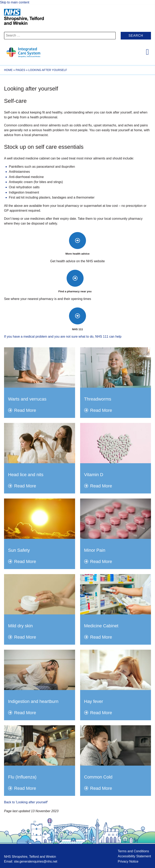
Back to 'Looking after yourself (26, 802)
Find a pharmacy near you (75, 291)
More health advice (77, 254)
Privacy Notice (128, 861)
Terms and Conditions (133, 851)
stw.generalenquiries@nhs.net (36, 861)
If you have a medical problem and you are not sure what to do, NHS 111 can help (63, 337)
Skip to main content (15, 2)
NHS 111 (77, 329)
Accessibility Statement (134, 856)
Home (8, 70)
